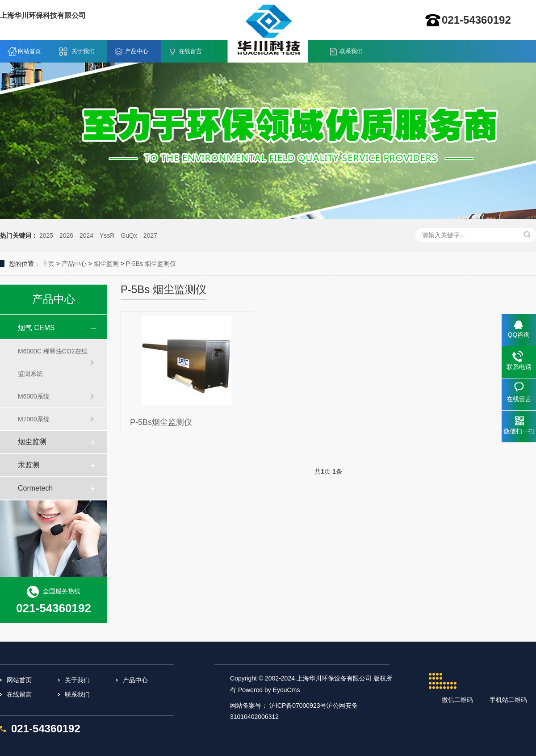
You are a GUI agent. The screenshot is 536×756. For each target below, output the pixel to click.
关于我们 (83, 51)
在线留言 (190, 51)
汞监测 (29, 465)
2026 (66, 235)
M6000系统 (34, 396)
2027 (150, 235)
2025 (46, 235)
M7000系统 (34, 419)
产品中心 (137, 51)
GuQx (129, 235)
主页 (48, 264)
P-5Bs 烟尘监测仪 (151, 264)
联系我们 (351, 51)
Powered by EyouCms (268, 690)
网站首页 (29, 51)
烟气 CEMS (36, 328)
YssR (107, 235)
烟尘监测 (106, 264)
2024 (86, 235)
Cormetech (35, 488)
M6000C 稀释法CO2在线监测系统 (53, 362)
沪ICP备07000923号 (298, 706)
